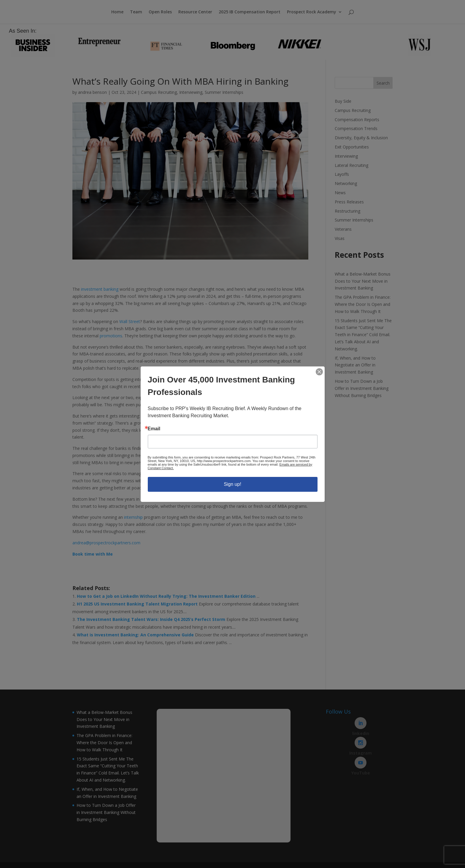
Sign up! (232, 484)
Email (154, 429)
